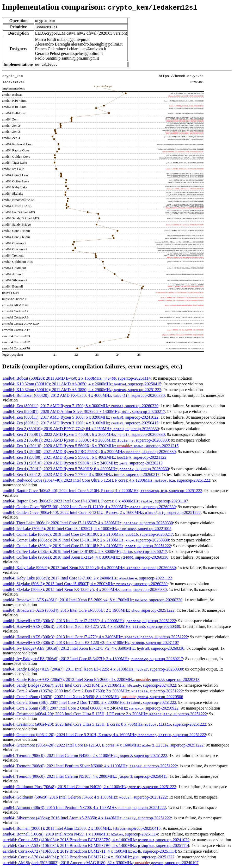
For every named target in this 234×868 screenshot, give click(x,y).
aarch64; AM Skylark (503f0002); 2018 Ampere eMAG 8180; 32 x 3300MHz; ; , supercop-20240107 (101, 863)
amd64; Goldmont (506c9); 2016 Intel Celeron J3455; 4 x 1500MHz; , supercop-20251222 (85, 797)
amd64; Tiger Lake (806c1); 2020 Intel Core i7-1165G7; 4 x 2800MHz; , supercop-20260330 (88, 523)
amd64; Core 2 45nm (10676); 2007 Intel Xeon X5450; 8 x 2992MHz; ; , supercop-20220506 (93, 697)
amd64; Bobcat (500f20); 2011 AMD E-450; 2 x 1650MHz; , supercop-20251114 (77, 378)
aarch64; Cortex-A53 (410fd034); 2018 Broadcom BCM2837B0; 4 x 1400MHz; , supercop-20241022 (96, 840)
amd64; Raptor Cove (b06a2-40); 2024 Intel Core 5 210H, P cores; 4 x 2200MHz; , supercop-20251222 (103, 491)
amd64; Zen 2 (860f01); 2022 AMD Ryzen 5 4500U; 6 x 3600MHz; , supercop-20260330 (84, 434)
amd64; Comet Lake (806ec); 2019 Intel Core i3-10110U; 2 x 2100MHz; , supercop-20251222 (87, 546)
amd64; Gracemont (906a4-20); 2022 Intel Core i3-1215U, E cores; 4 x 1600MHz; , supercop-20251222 (103, 745)
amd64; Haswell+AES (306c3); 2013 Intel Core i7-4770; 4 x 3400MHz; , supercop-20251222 (95, 637)
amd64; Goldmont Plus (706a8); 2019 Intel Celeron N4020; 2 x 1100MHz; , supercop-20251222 (90, 787)
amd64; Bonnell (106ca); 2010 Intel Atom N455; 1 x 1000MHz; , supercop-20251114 (80, 834)
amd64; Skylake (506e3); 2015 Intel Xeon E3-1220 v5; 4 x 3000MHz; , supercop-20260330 (85, 589)
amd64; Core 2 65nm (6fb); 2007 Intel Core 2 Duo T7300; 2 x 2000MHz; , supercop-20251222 (90, 702)
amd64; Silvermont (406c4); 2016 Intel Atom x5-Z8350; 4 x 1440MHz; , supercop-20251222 (87, 818)
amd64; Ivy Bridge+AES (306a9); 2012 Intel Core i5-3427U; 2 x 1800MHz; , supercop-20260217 (93, 659)
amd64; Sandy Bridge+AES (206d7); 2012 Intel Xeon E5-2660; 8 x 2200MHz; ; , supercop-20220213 (101, 679)
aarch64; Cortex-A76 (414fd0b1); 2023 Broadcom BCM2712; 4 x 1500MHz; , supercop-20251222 (89, 857)
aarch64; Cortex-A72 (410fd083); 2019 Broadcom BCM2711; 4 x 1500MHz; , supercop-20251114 (89, 851)
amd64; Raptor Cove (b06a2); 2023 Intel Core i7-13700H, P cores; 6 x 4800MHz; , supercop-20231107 (95, 501)
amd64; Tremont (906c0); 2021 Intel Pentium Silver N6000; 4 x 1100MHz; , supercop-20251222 (90, 766)
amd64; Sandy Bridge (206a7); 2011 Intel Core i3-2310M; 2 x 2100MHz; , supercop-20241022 (90, 685)
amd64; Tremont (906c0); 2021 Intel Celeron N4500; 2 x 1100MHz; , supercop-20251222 (85, 755)
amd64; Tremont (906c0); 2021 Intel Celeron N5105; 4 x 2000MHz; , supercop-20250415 (85, 776)
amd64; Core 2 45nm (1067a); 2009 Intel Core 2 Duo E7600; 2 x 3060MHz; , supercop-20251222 (93, 691)
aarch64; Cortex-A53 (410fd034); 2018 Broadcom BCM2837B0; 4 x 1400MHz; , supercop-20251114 (96, 845)
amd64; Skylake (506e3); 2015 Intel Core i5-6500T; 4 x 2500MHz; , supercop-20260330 (85, 584)
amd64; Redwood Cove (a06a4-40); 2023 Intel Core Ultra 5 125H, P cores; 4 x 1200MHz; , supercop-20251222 (107, 480)
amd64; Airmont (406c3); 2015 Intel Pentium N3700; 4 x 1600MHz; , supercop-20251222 (84, 808)
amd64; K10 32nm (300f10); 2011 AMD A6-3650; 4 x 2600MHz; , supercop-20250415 (82, 384)
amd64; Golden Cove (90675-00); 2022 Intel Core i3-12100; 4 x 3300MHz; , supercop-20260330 (89, 507)
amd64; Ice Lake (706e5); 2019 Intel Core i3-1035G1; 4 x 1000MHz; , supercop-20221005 (87, 529)
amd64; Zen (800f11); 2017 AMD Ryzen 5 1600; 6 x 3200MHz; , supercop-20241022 (81, 417)
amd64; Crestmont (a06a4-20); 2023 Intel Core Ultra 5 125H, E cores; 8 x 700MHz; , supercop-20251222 (104, 724)
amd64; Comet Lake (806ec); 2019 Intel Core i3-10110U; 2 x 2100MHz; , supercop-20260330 (86, 540)
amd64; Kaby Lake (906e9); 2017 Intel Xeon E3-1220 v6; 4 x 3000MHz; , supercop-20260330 (89, 568)
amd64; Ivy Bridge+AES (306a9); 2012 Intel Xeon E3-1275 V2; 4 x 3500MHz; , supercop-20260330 (94, 648)
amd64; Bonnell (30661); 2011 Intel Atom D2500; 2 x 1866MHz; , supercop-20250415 (82, 828)
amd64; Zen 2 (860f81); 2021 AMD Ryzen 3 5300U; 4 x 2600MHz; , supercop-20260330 (86, 440)
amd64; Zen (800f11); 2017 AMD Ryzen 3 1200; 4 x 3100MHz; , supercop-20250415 (81, 423)
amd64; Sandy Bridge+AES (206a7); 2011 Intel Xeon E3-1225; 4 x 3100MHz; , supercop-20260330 (93, 669)
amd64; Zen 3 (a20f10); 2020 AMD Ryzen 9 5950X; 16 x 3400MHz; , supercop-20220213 (83, 463)
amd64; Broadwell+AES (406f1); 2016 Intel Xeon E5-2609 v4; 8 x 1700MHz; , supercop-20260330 (93, 600)
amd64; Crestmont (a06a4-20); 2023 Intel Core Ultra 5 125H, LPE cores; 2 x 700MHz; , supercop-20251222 (105, 714)
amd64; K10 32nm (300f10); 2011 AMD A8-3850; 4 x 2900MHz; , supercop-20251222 (82, 390)
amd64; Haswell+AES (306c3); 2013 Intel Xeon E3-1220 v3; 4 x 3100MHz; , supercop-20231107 (91, 643)
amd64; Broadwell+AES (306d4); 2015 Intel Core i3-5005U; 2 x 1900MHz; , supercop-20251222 (89, 610)
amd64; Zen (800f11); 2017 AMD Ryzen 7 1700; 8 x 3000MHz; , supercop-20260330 (81, 406)
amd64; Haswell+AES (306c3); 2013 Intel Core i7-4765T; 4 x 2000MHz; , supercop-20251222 (89, 621)
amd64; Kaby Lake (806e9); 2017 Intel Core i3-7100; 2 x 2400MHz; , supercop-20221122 (88, 578)
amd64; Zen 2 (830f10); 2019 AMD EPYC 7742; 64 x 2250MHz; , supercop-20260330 (81, 429)
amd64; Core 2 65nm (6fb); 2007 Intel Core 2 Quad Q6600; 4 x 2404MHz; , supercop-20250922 (91, 708)
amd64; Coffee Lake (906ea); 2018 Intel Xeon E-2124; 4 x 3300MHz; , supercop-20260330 (86, 557)
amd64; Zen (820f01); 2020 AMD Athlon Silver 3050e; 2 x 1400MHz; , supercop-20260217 (84, 411)
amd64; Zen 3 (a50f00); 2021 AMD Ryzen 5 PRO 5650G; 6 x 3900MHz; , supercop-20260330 (89, 452)
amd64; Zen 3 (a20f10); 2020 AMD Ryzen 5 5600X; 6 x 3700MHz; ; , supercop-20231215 (91, 446)
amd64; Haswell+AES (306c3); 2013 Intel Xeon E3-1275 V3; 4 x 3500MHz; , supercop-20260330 (91, 626)
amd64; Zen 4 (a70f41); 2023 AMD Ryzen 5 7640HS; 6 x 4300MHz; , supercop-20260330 (86, 469)
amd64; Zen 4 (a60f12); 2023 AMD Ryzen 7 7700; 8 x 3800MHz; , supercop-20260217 (81, 474)
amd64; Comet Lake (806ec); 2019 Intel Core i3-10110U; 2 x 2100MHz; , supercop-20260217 (88, 534)
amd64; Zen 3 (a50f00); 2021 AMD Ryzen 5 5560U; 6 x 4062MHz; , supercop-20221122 (85, 457)
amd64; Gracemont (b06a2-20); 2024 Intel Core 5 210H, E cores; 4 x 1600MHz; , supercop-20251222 (104, 735)
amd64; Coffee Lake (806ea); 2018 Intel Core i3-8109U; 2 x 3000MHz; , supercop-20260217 (85, 551)
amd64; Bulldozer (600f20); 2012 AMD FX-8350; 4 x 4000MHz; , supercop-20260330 (84, 395)
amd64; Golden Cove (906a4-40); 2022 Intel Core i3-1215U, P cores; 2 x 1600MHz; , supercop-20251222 (102, 512)
